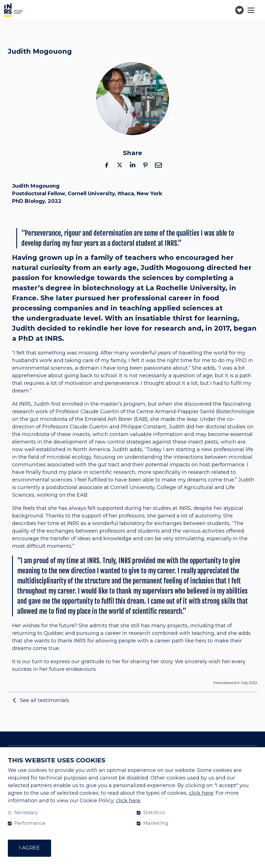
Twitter (120, 165)
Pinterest (145, 165)
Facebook (107, 165)
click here (201, 793)
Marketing (156, 823)
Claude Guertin (100, 412)
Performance (30, 823)
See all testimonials (44, 700)
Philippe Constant (143, 427)
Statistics (154, 813)
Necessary (26, 813)
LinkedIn (132, 165)
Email (158, 165)
